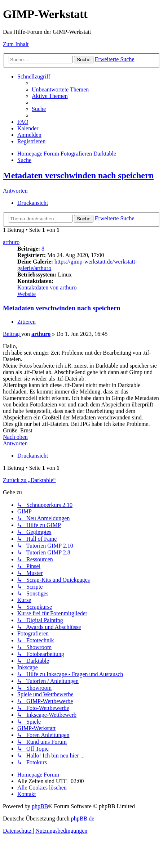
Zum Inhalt (16, 44)
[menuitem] (60, 89)
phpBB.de (83, 818)
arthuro (11, 242)
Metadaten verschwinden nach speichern (78, 175)
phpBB (40, 806)
